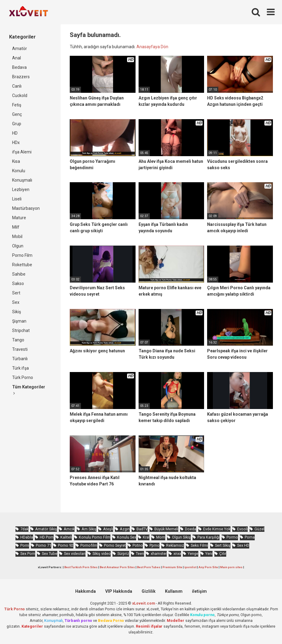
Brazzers (21, 77)
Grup (17, 124)
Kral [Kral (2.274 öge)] (146, 537)
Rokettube (22, 265)
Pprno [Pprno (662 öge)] (154, 545)
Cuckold (20, 96)
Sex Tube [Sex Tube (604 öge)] (50, 553)
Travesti (20, 349)
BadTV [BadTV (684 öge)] (142, 529)
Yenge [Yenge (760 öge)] (193, 553)
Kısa (16, 161)
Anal (17, 58)
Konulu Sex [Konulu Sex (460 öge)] (127, 537)
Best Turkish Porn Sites (81, 567)
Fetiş (17, 105)
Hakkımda (86, 591)
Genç (17, 114)
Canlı (17, 86)
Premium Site (172, 567)
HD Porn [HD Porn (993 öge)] (47, 537)
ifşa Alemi (22, 152)
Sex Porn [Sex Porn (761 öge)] (28, 553)
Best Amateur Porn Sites (117, 567)
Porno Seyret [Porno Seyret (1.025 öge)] (115, 545)
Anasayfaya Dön (152, 47)
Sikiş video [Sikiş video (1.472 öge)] (102, 553)
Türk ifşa (20, 368)
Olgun (18, 246)
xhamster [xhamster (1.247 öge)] (159, 553)
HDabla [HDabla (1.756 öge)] (27, 537)
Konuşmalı (22, 180)
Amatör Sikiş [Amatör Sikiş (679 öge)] (46, 529)
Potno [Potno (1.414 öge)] (138, 545)
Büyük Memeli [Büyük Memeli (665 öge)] (166, 529)
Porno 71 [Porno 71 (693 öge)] (44, 545)
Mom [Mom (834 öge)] (161, 537)
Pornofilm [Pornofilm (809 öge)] (89, 545)
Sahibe (19, 274)
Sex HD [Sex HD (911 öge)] (243, 545)
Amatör (20, 49)
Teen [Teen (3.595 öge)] (140, 553)
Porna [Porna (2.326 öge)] (250, 537)
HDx (16, 143)
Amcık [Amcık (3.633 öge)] (69, 529)
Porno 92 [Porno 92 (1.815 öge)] (66, 545)
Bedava (19, 67)
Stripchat (21, 330)
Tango (18, 340)
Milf (16, 227)
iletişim (199, 591)
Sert (16, 293)
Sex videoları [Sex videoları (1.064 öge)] (75, 553)
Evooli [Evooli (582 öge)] (242, 529)
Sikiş (17, 312)
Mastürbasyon (26, 208)
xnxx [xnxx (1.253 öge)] (177, 553)
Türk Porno (23, 377)
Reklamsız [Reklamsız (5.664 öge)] (175, 545)
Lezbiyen (21, 190)
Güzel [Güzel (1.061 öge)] (259, 529)
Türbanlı (20, 359)
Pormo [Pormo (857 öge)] (232, 537)
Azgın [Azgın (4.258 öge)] (125, 529)
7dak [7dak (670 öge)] (24, 529)
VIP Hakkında (119, 591)
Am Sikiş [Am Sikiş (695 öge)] (89, 529)
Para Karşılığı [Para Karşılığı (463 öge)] (208, 537)
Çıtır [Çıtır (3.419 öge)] (223, 553)
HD (15, 133)
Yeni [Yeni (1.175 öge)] (209, 553)
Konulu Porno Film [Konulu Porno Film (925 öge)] (95, 537)
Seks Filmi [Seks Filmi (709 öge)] (199, 545)
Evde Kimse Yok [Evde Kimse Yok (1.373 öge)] (217, 529)
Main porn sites (231, 567)
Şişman (19, 321)
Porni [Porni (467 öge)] (25, 545)
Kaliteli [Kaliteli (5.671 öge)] (66, 537)
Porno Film (22, 255)
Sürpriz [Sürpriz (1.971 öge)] (123, 553)
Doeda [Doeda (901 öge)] (191, 529)
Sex (16, 302)
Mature (19, 218)
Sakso (18, 283)
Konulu (19, 171)
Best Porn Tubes (149, 567)
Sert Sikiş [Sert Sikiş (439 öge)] (223, 545)
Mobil (17, 236)
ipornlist (190, 567)
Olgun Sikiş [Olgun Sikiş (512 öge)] (181, 537)
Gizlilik (149, 591)
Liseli (17, 199)
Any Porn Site (208, 567)
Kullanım (174, 591)
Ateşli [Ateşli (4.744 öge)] (108, 529)
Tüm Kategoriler (29, 390)
